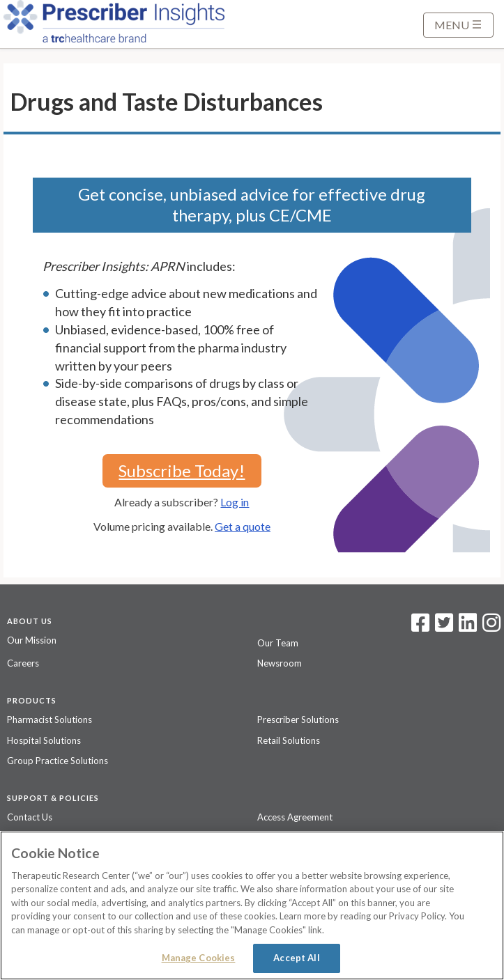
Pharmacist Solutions (49, 720)
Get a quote (243, 526)
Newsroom (280, 663)
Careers (23, 663)
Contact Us (30, 817)
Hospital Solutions (44, 740)
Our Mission (32, 640)
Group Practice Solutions (58, 761)
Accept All (296, 958)
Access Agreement (295, 817)
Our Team (278, 643)
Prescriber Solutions (298, 720)
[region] (252, 905)
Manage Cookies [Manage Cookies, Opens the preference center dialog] (199, 958)
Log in (235, 502)
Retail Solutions (289, 740)
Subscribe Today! (182, 470)
